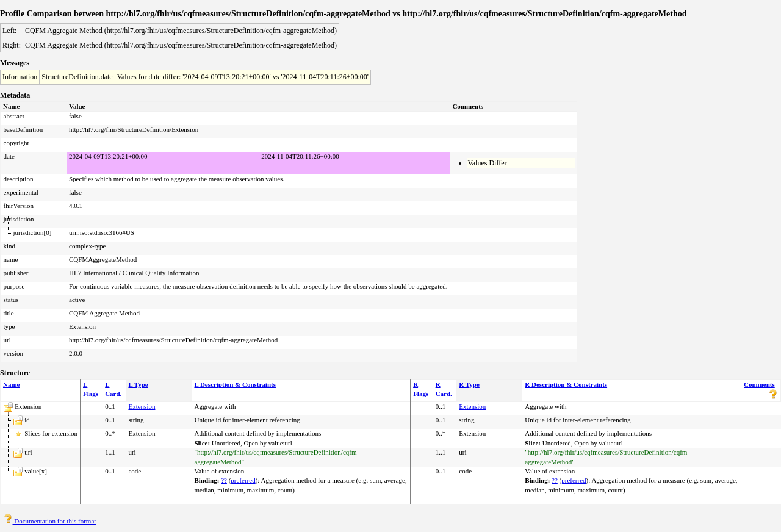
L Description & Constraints (235, 384)
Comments (759, 384)
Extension (142, 406)
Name (12, 384)
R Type (469, 384)
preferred (243, 480)
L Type (138, 384)
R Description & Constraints (566, 384)
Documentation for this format (50, 521)
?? (224, 480)
